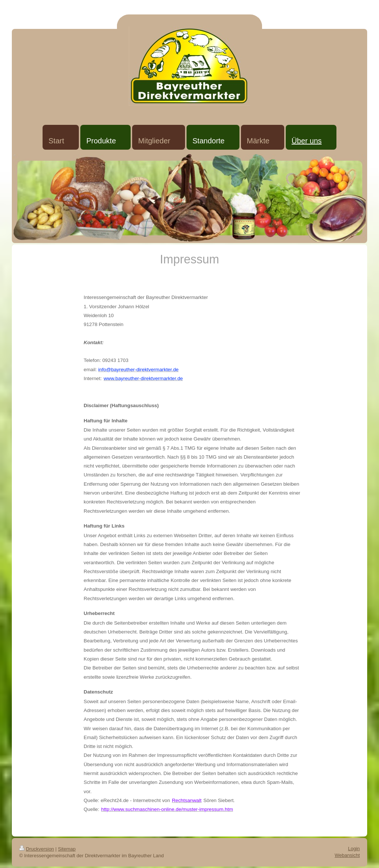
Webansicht (347, 855)
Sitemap (67, 849)
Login (354, 849)
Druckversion (37, 849)
